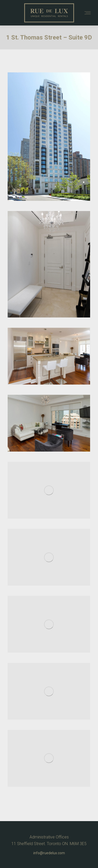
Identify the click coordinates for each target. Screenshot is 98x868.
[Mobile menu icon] (88, 13)
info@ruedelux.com (49, 853)
